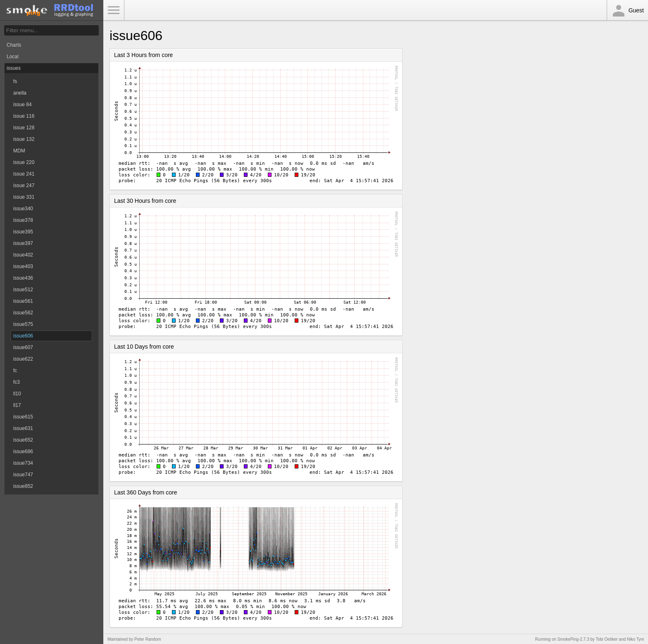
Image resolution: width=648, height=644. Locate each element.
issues (14, 68)
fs (15, 81)
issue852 (23, 486)
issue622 (23, 359)
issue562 (23, 313)
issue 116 (24, 116)
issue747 (23, 475)
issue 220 (24, 162)
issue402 (23, 255)
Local (13, 57)
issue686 (23, 452)
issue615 (23, 417)
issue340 (23, 209)
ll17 (17, 405)
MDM (19, 151)
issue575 (23, 324)
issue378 (23, 220)
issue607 (23, 347)
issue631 (23, 428)
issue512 (23, 290)
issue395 (23, 232)
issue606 (23, 336)
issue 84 (23, 105)
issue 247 (24, 185)
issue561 (23, 301)
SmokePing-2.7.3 (573, 639)
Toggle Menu (114, 10)
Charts (14, 45)
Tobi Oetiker (606, 639)
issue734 (23, 463)
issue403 (23, 266)
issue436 (23, 278)
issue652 (23, 440)
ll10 (17, 394)
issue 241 (24, 174)
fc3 (17, 382)
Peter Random (148, 639)
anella (20, 93)
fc (15, 371)
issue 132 (24, 139)
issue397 (23, 243)
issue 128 (24, 128)
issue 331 (24, 197)
